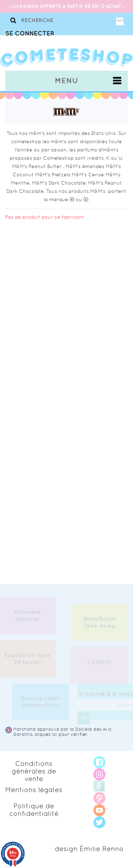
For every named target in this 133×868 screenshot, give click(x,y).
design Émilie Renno (89, 849)
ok (85, 718)
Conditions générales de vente (34, 771)
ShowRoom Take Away (99, 623)
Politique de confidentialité (34, 810)
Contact (99, 663)
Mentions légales (34, 790)
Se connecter (30, 33)
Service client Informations (42, 702)
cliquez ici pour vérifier (61, 734)
